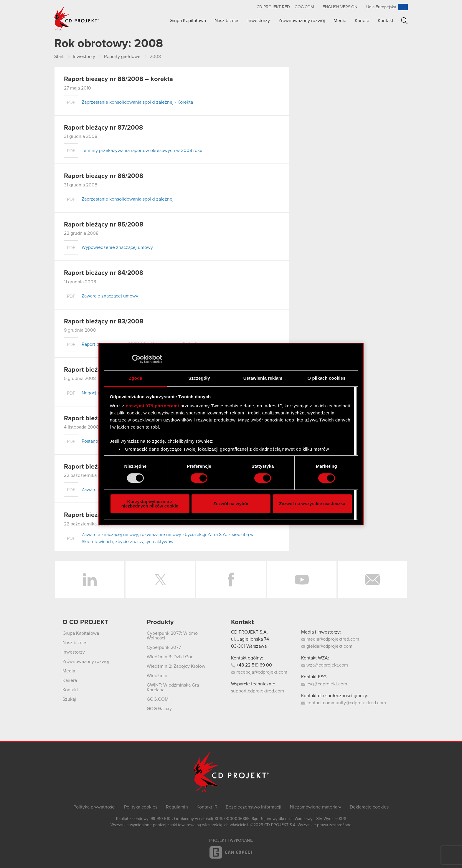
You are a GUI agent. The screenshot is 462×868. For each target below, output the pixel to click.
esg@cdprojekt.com (324, 684)
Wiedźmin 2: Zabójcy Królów (176, 666)
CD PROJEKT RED (273, 7)
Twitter (160, 580)
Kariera (362, 21)
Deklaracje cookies (369, 807)
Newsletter (372, 580)
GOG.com (304, 7)
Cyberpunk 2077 (164, 647)
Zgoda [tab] (136, 378)
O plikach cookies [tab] (326, 378)
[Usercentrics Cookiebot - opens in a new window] (136, 359)
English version (340, 7)
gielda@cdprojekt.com (327, 646)
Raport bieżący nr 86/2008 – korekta (118, 79)
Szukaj (404, 21)
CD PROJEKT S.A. (249, 632)
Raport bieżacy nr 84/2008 (104, 273)
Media (340, 21)
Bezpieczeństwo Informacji (254, 807)
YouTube (302, 580)
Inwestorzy (259, 21)
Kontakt (386, 21)
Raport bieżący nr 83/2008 (104, 322)
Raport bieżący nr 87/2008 (103, 128)
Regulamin (177, 807)
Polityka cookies (141, 807)
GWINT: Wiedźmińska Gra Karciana (173, 687)
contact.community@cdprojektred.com (344, 703)
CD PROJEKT (77, 19)
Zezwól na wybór (231, 504)
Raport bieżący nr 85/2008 (104, 225)
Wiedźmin (157, 676)
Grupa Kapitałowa (188, 21)
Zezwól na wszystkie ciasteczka (312, 504)
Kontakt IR (207, 807)
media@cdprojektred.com (330, 639)
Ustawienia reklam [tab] (263, 378)
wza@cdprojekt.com (325, 665)
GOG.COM (158, 699)
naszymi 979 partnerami (152, 406)
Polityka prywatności (94, 807)
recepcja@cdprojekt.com (259, 672)
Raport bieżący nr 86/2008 (104, 176)
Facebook (231, 580)
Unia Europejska (381, 7)
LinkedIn (90, 580)
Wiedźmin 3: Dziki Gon (170, 657)
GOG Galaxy (159, 709)
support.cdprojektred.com (258, 691)
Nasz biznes (227, 21)
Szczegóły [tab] (199, 378)
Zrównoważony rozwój (302, 21)
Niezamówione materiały (316, 807)
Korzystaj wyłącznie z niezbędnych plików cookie (150, 504)
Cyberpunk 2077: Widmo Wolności (172, 636)
